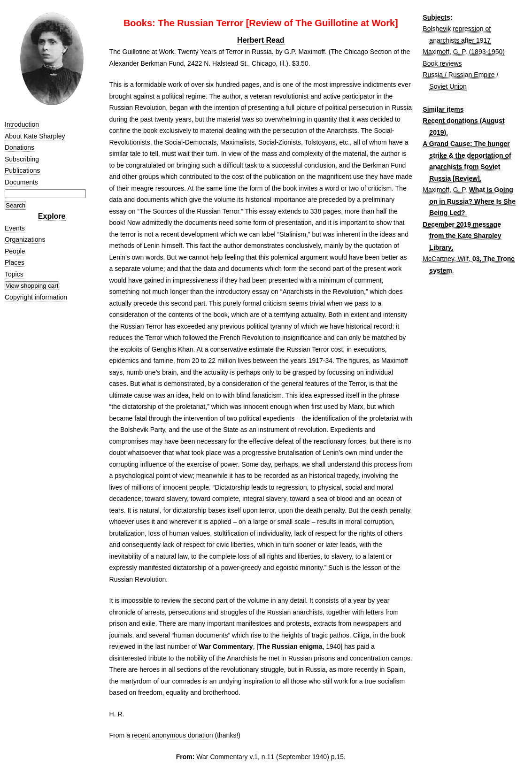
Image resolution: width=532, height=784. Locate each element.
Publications (23, 170)
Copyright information (36, 297)
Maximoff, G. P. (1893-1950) (464, 52)
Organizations (25, 239)
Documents (21, 182)
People (15, 251)
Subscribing (22, 159)
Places (15, 262)
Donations (19, 147)
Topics (14, 274)
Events (15, 228)
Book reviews (442, 63)
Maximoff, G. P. (445, 190)
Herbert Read (261, 40)
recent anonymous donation (173, 735)
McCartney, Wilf (446, 259)
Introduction (22, 124)
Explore (52, 216)
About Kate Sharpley (35, 136)
